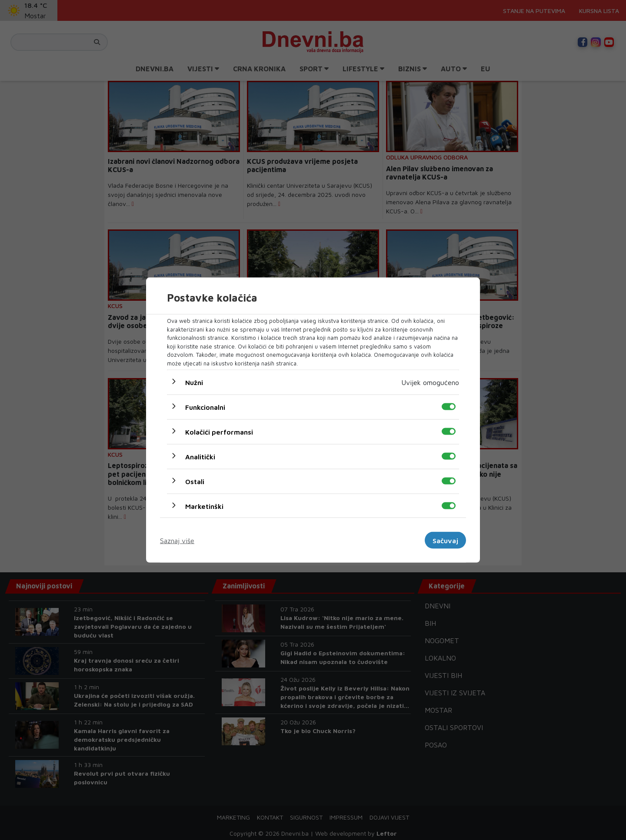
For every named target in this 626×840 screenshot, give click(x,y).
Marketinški (204, 506)
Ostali (195, 481)
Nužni (194, 382)
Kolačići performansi (219, 432)
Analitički (200, 457)
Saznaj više (177, 540)
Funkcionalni (205, 407)
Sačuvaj (445, 540)
